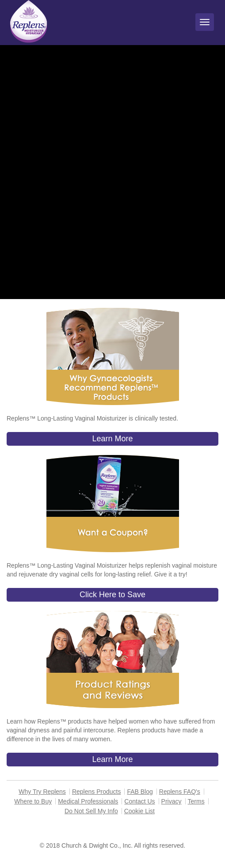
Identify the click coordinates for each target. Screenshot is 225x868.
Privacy (172, 801)
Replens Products (97, 792)
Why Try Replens (42, 792)
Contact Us (139, 801)
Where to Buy (33, 801)
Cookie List (139, 811)
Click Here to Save (112, 595)
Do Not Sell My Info (91, 811)
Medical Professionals (88, 801)
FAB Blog (140, 792)
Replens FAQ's (180, 792)
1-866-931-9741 (147, 829)
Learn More (112, 439)
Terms (196, 801)
